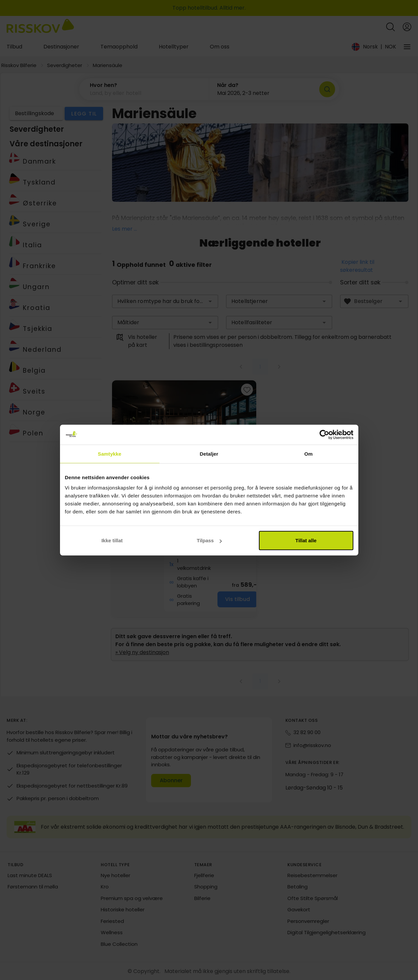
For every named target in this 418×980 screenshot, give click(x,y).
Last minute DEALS (30, 875)
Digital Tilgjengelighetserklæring (327, 932)
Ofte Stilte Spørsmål (313, 898)
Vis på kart (177, 503)
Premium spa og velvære (132, 898)
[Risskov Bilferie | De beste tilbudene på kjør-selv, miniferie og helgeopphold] (40, 27)
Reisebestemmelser (312, 875)
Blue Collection (119, 944)
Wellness (112, 932)
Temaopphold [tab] (119, 47)
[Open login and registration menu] (407, 27)
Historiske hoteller (123, 909)
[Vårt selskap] (407, 47)
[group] (184, 498)
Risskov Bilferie (19, 65)
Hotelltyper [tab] (174, 47)
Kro (105, 887)
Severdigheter (65, 65)
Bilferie (202, 898)
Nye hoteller (116, 875)
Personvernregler (308, 921)
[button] (144, 89)
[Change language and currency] (374, 47)
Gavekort (299, 909)
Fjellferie (204, 875)
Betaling (298, 887)
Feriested (112, 921)
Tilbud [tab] (14, 47)
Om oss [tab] (220, 47)
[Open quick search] (390, 27)
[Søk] (327, 89)
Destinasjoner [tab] (61, 47)
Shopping (206, 887)
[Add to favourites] (247, 390)
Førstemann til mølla (33, 887)
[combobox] (165, 301)
